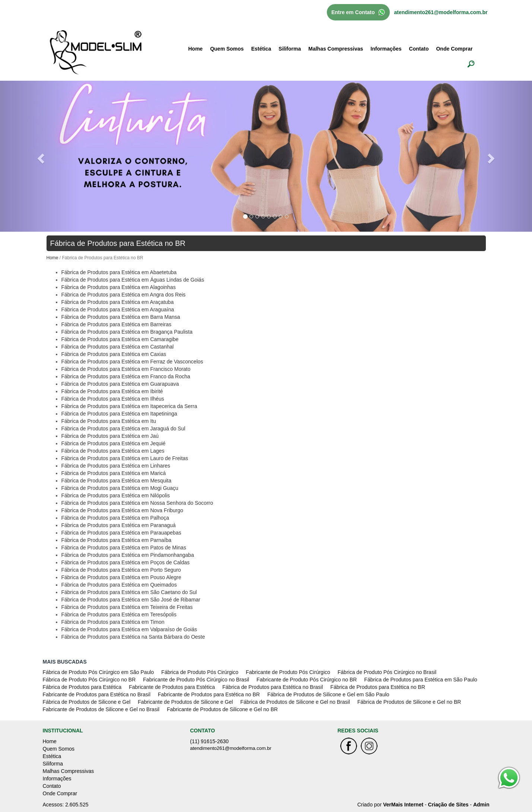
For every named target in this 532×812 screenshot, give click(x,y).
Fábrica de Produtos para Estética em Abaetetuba (119, 272)
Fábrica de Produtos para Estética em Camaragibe (120, 339)
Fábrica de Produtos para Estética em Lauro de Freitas (125, 458)
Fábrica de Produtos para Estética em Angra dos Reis (124, 295)
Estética (261, 49)
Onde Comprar (454, 49)
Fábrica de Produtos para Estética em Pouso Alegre (121, 577)
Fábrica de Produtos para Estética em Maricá (114, 473)
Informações (386, 49)
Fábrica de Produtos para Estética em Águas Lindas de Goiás (133, 280)
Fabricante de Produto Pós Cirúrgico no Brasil (196, 680)
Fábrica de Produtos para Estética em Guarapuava (120, 384)
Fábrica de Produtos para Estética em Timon (113, 622)
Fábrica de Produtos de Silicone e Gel (87, 702)
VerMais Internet (403, 805)
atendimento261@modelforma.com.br (441, 12)
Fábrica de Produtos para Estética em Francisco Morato (126, 369)
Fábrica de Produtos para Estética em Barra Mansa (121, 317)
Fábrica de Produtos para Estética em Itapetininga (119, 414)
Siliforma (290, 49)
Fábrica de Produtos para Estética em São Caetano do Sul (129, 592)
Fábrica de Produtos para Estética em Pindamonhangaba (128, 555)
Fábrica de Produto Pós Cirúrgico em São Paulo (98, 672)
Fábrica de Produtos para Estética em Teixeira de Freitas (127, 607)
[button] (40, 156)
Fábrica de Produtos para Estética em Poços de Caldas (126, 562)
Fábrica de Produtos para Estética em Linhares (116, 466)
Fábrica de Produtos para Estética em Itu (109, 421)
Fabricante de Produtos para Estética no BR (209, 694)
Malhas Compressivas (336, 49)
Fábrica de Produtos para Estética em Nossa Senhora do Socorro (137, 503)
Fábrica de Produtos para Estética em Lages (113, 451)
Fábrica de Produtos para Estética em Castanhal (118, 347)
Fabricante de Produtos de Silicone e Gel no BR (222, 709)
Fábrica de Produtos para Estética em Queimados (119, 585)
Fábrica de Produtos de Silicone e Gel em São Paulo (328, 694)
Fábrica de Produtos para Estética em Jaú (110, 436)
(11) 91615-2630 (210, 741)
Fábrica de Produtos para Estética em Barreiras (117, 324)
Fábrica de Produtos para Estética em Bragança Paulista (127, 332)
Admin (481, 805)
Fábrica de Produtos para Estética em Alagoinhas (119, 287)
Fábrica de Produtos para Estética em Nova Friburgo (122, 510)
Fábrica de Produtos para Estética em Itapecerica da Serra (129, 406)
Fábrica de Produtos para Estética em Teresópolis (119, 614)
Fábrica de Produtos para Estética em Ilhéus (113, 399)
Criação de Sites (448, 805)
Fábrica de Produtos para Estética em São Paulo (421, 680)
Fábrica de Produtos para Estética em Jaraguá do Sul (123, 429)
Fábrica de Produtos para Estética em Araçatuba (118, 302)
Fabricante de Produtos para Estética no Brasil (97, 694)
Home (196, 49)
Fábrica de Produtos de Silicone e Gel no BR (409, 702)
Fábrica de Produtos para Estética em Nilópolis (116, 495)
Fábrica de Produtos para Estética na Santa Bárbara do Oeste (133, 637)
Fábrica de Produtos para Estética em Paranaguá (119, 525)
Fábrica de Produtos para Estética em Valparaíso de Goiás (129, 629)
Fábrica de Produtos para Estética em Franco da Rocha (126, 376)
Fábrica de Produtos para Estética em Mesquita (117, 481)
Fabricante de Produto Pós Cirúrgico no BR (307, 680)
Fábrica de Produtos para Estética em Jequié (114, 443)
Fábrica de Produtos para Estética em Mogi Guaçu (120, 488)
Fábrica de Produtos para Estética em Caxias (114, 354)
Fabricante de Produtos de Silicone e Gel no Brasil (101, 709)
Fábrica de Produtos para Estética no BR (378, 687)
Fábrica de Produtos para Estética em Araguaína (118, 309)
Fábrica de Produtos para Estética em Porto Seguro (121, 570)
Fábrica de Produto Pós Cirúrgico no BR (89, 680)
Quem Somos (227, 49)
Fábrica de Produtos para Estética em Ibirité (112, 391)
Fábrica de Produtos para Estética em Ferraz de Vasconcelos (132, 362)
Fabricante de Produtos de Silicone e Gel (185, 702)
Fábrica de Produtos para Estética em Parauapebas (121, 533)
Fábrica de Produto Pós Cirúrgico (200, 672)
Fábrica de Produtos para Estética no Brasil (273, 687)
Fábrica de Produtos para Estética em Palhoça (115, 518)
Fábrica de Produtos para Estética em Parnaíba (117, 540)
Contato (419, 49)
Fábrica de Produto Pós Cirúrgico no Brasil (387, 672)
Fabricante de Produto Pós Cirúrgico (288, 672)
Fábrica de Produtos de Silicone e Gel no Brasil (295, 702)
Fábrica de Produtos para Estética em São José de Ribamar (131, 600)
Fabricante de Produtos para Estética (172, 687)
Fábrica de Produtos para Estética (82, 687)
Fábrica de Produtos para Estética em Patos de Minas (124, 548)
